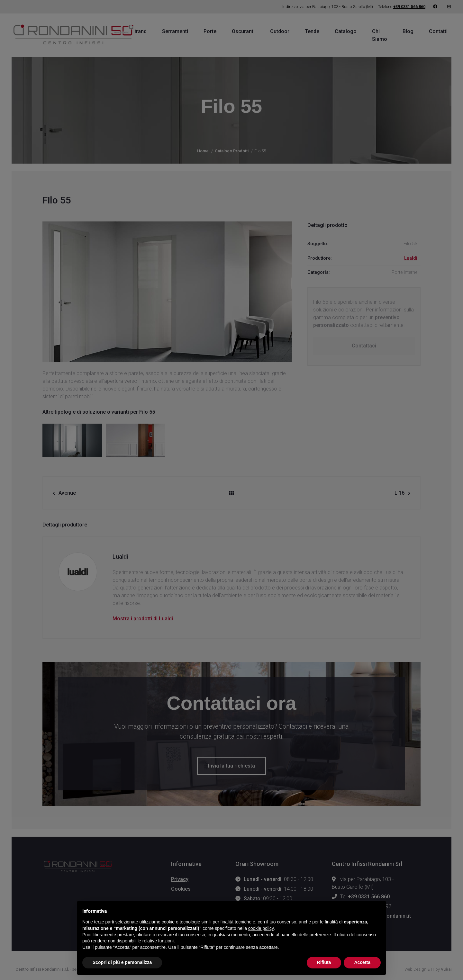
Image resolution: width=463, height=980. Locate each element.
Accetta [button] (362, 962)
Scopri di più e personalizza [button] (122, 962)
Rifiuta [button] (324, 962)
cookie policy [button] (261, 928)
